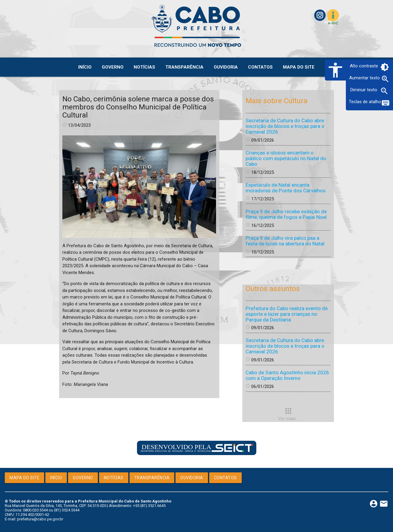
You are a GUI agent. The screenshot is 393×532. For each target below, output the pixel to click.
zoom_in (385, 79)
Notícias (114, 478)
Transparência (152, 478)
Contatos (225, 478)
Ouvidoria (192, 478)
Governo (83, 478)
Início (56, 478)
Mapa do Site (24, 478)
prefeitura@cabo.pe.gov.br (40, 519)
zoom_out (384, 91)
